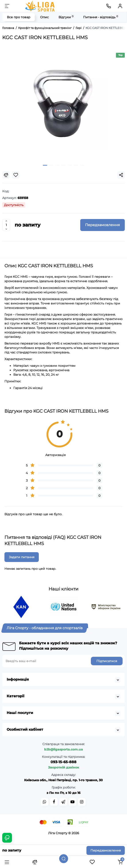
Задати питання (22, 557)
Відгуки (66, 17)
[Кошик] (120, 862)
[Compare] (6, 175)
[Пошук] (64, 859)
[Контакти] (109, 6)
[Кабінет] (120, 6)
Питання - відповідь (101, 17)
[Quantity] (6, 225)
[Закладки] (92, 862)
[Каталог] (7, 862)
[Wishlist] (16, 175)
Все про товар (19, 17)
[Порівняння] (35, 862)
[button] (45, 165)
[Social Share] (121, 175)
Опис (44, 17)
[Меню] (7, 6)
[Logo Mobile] (40, 6)
